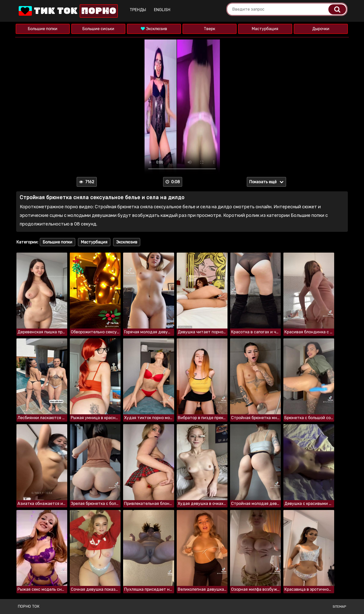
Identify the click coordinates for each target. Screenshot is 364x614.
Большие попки (43, 29)
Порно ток (29, 606)
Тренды (138, 10)
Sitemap (339, 607)
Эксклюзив (154, 29)
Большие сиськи (98, 29)
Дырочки (321, 29)
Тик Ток (68, 11)
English (162, 10)
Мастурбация (265, 29)
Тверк (209, 29)
